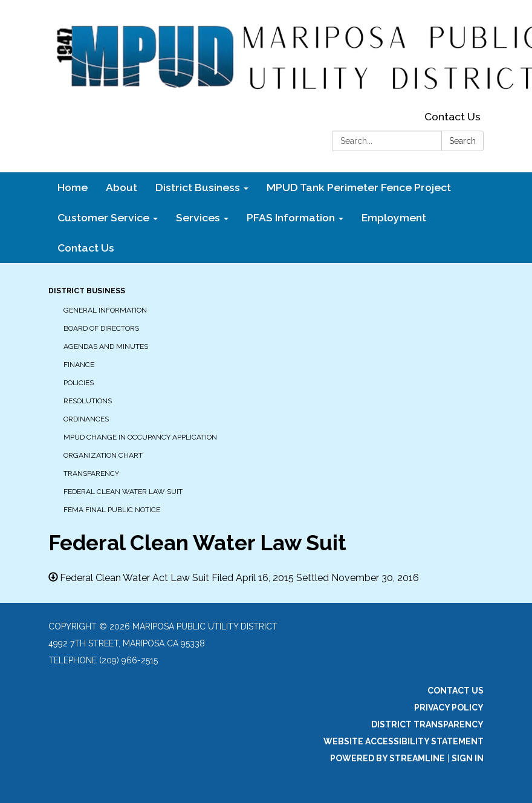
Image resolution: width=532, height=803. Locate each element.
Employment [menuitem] (394, 217)
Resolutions (88, 401)
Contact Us (453, 116)
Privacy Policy (449, 707)
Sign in (468, 758)
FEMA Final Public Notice (112, 510)
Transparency (91, 473)
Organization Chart (103, 455)
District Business (87, 291)
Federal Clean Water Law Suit (123, 492)
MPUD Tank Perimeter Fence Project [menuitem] (359, 187)
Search (462, 141)
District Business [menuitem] (198, 187)
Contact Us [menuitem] (86, 248)
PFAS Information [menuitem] (291, 217)
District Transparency (427, 724)
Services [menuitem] (198, 217)
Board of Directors (101, 328)
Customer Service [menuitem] (103, 217)
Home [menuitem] (73, 187)
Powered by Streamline (388, 758)
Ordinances (86, 419)
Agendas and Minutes (106, 346)
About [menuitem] (122, 187)
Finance (79, 365)
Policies (79, 383)
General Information (105, 310)
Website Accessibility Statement (404, 741)
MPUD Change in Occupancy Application (140, 437)
